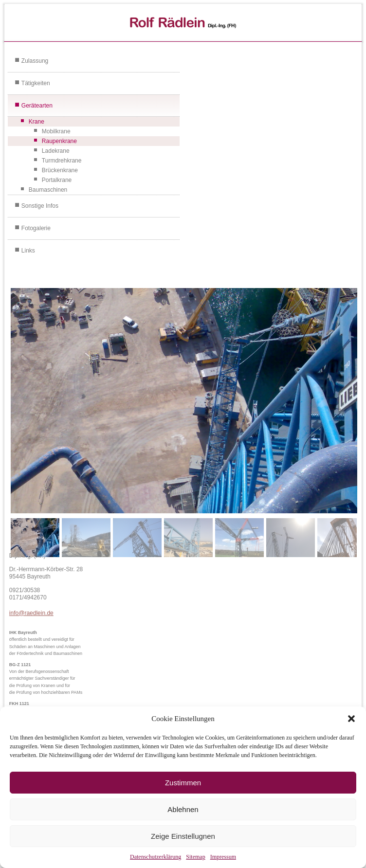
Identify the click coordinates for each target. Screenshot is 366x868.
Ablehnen (183, 809)
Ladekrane (56, 151)
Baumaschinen (48, 190)
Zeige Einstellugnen (183, 836)
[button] (351, 719)
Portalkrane (57, 180)
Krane (37, 122)
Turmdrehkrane (62, 161)
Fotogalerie (36, 228)
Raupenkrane (59, 141)
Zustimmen (183, 783)
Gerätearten (37, 106)
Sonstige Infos (40, 206)
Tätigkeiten (36, 83)
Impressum (223, 857)
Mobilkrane (56, 131)
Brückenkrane (60, 170)
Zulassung (35, 61)
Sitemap (195, 857)
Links (28, 251)
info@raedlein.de (31, 613)
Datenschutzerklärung (156, 857)
